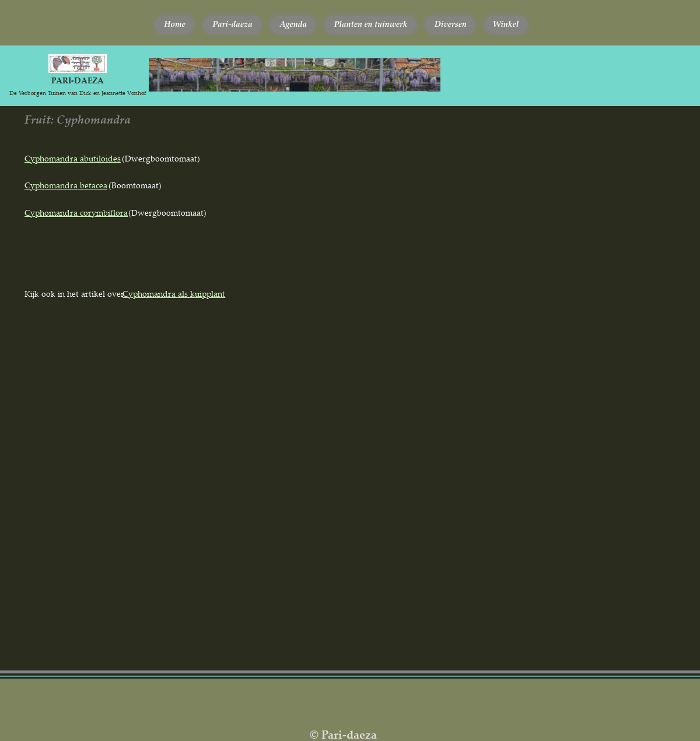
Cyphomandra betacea (66, 185)
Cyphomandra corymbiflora (76, 213)
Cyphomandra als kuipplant (174, 294)
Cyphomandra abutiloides (73, 158)
